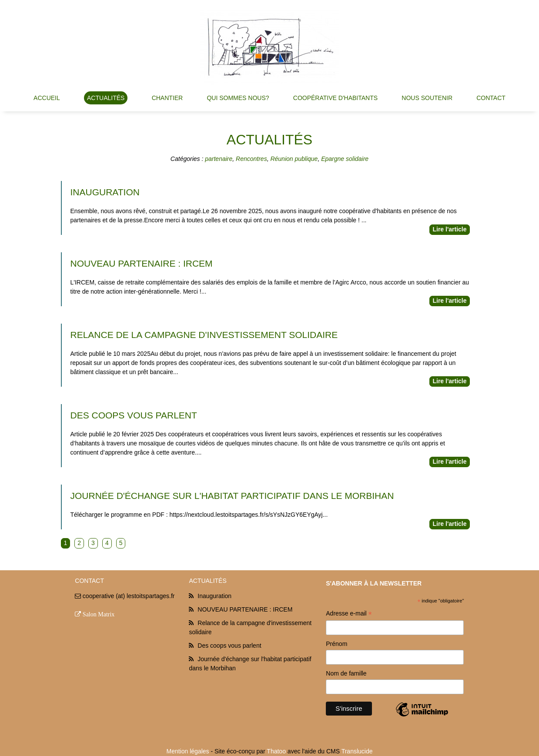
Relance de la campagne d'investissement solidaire (204, 335)
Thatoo (276, 751)
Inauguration (105, 192)
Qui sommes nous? (238, 98)
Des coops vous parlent (134, 415)
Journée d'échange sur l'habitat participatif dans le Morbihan (232, 496)
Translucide (357, 751)
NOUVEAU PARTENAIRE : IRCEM (142, 263)
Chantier (167, 98)
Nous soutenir (427, 98)
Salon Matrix (99, 614)
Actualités (106, 98)
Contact (491, 98)
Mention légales (187, 751)
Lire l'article (449, 229)
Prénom (336, 644)
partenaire (219, 159)
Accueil (47, 98)
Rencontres (251, 159)
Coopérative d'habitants (335, 98)
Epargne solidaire (345, 159)
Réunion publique (294, 159)
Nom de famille (346, 673)
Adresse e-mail (349, 614)
